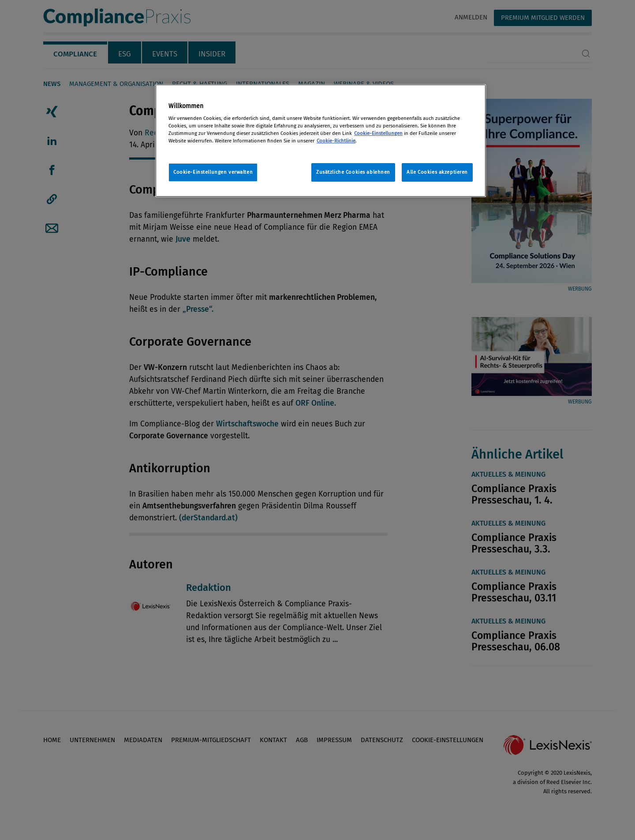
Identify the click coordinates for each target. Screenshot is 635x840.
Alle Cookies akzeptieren (437, 172)
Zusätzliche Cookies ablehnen (353, 172)
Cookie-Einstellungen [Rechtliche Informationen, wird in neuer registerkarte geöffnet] (378, 133)
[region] (321, 141)
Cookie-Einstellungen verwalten (213, 172)
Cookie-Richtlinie (336, 141)
